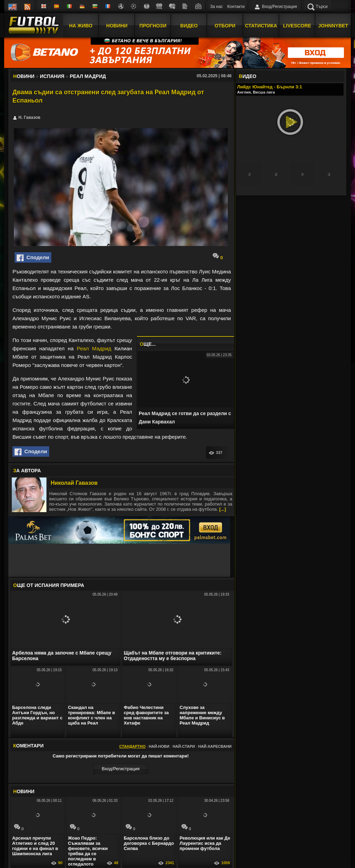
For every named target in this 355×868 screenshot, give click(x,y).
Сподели (33, 258)
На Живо (81, 25)
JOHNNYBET (333, 25)
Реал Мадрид (94, 348)
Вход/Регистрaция (120, 769)
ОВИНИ (24, 791)
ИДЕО (248, 76)
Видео (189, 25)
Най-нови (159, 746)
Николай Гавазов (74, 483)
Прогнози (153, 25)
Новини (117, 25)
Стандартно (132, 746)
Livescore (297, 25)
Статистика (261, 25)
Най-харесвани (215, 746)
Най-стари (184, 746)
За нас (217, 7)
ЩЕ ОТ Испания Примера (49, 585)
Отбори (225, 25)
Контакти (236, 7)
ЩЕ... (148, 344)
